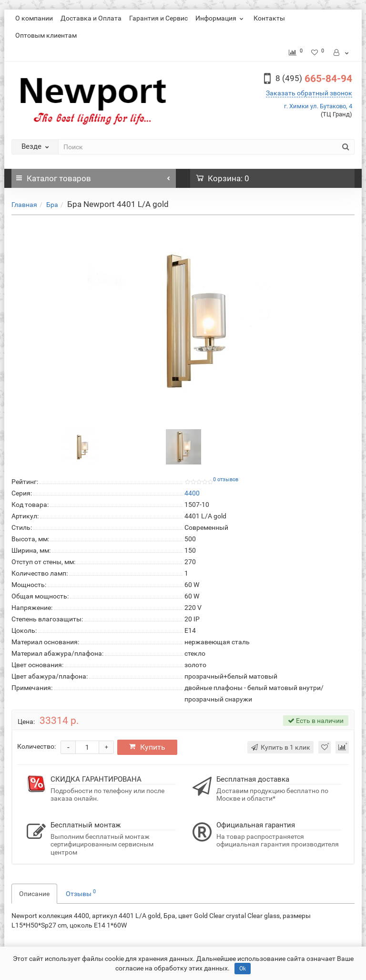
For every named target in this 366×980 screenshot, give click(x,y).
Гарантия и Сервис (158, 18)
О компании (34, 18)
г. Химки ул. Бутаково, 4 (318, 106)
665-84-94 (314, 79)
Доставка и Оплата (91, 18)
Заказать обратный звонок (309, 93)
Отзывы (81, 893)
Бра (52, 205)
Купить (149, 747)
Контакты (269, 18)
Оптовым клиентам (46, 35)
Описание (34, 894)
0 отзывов (226, 480)
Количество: (36, 746)
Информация (221, 18)
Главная (24, 205)
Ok (243, 969)
